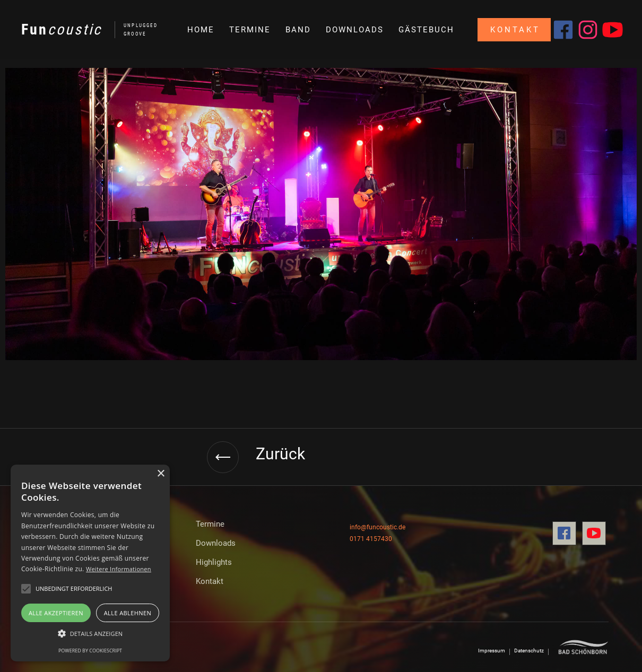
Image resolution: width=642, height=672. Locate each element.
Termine (210, 524)
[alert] (90, 563)
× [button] (160, 474)
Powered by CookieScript (90, 651)
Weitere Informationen (119, 569)
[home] (84, 30)
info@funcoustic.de (378, 527)
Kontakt (515, 30)
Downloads (216, 543)
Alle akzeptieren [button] (56, 613)
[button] (297, 30)
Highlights (214, 562)
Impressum (492, 651)
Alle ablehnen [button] (128, 613)
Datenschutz (529, 651)
